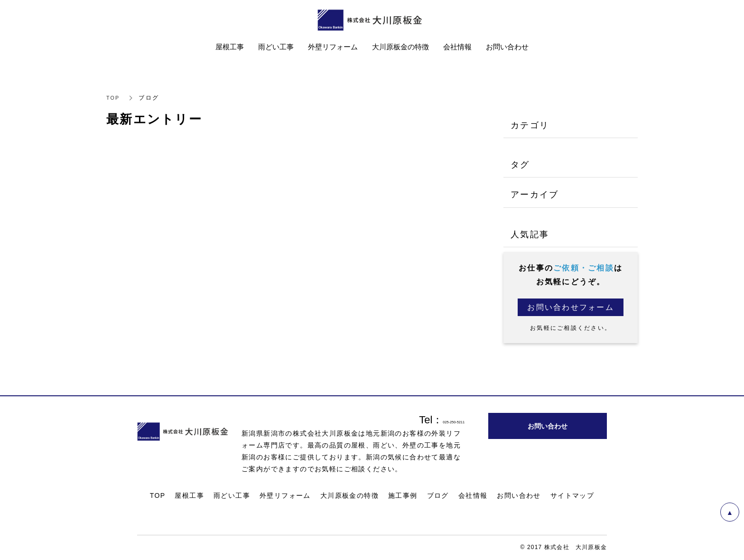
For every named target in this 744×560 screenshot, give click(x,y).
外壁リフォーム (285, 496)
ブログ (438, 496)
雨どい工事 (232, 496)
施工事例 (403, 496)
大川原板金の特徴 (349, 496)
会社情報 (473, 496)
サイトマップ (572, 496)
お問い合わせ (519, 496)
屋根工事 (189, 496)
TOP (114, 98)
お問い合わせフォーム (571, 307)
